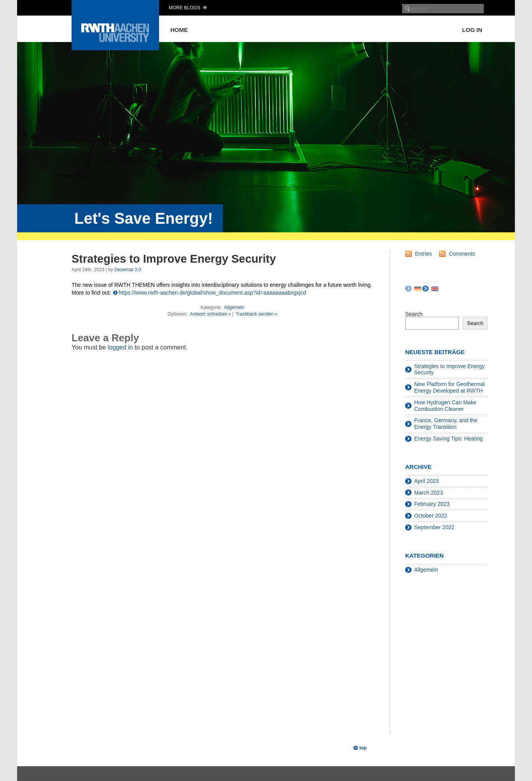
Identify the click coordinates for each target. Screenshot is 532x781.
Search (414, 314)
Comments (462, 254)
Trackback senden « (257, 314)
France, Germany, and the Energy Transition (446, 424)
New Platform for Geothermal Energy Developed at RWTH (449, 387)
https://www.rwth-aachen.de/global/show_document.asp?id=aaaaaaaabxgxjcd (212, 293)
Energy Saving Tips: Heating (449, 439)
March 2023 (429, 493)
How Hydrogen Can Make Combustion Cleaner (445, 406)
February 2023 (432, 504)
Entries (423, 254)
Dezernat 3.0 (128, 270)
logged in (120, 347)
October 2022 (431, 516)
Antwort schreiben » (210, 314)
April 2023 (426, 481)
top (363, 748)
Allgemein (234, 307)
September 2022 (434, 527)
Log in (472, 30)
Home (179, 30)
